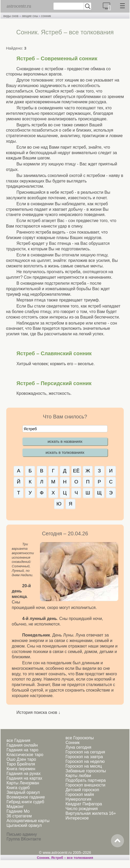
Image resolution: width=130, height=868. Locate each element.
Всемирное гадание (26, 797)
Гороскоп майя (80, 794)
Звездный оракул (23, 792)
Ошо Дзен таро (21, 759)
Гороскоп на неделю (85, 761)
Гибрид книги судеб (25, 802)
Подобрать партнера (86, 780)
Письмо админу (22, 834)
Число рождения (82, 809)
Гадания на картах (24, 778)
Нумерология (78, 799)
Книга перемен (21, 769)
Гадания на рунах (23, 773)
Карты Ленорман (23, 783)
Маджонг (15, 807)
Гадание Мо (18, 811)
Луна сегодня (78, 747)
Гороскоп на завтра (84, 757)
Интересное (77, 818)
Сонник (73, 743)
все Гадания (18, 740)
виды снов (11, 16)
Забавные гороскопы (86, 771)
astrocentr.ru (19, 6)
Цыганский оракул (24, 825)
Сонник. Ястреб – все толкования (65, 858)
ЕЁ (76, 471)
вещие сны (30, 16)
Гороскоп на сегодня (85, 752)
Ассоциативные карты (28, 821)
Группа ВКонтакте (24, 839)
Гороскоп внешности (85, 785)
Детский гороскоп (82, 790)
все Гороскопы (80, 738)
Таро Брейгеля (21, 764)
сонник (46, 16)
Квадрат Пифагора (84, 804)
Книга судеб (18, 788)
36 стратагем (19, 816)
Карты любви (78, 776)
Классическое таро (25, 755)
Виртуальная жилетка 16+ (91, 813)
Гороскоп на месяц (84, 766)
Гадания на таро (22, 750)
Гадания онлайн (22, 745)
